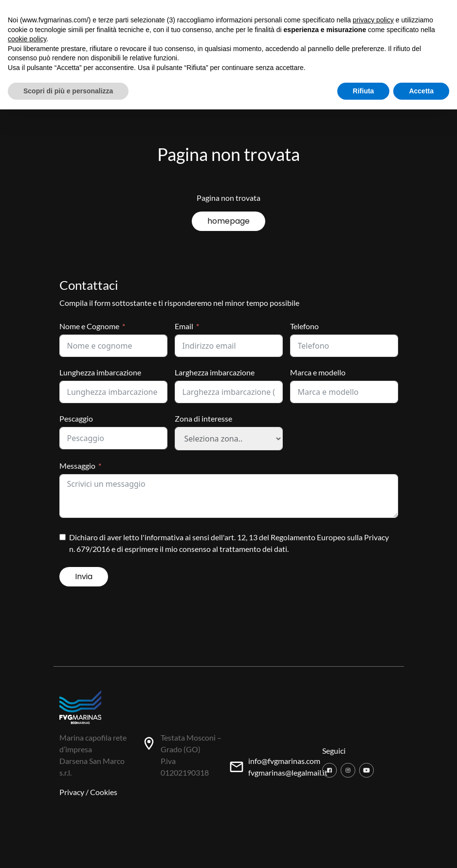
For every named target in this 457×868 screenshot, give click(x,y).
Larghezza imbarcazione (215, 372)
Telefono (304, 326)
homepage (228, 221)
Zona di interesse (203, 418)
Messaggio (77, 466)
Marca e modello (318, 372)
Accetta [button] (421, 91)
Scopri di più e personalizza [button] (68, 91)
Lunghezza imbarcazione (100, 372)
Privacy (72, 792)
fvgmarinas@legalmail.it (288, 772)
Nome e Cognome (89, 326)
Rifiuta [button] (364, 91)
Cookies (104, 792)
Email (184, 326)
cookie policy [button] (27, 39)
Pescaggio (76, 418)
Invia (84, 576)
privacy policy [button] (373, 20)
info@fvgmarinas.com (284, 761)
